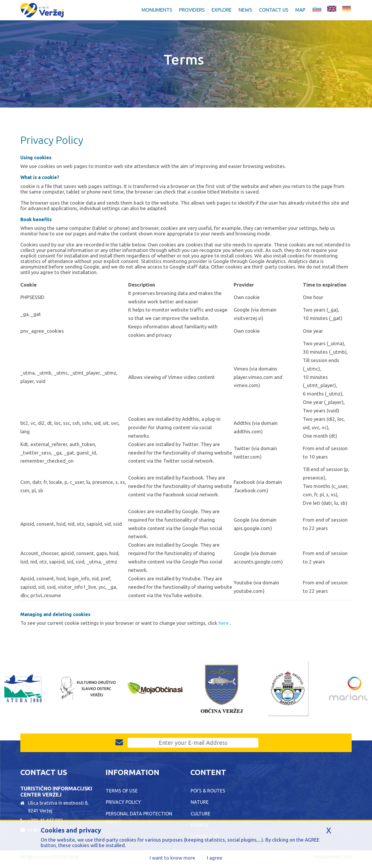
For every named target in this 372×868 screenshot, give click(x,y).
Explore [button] (222, 10)
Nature (200, 802)
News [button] (245, 10)
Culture (201, 814)
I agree (215, 858)
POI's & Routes (208, 791)
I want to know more (172, 858)
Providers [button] (192, 10)
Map (300, 10)
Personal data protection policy (139, 818)
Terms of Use (122, 791)
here (224, 623)
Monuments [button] (157, 10)
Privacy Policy (123, 802)
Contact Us (274, 10)
